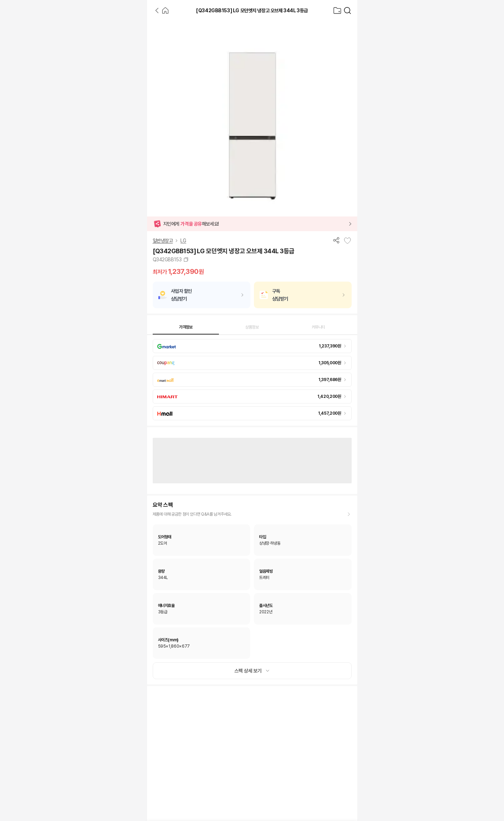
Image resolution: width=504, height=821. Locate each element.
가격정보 (186, 327)
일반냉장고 (163, 241)
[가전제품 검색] (347, 11)
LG (183, 241)
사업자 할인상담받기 (181, 295)
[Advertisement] (74, 126)
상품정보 (252, 327)
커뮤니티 (319, 327)
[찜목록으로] (337, 11)
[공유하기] (336, 240)
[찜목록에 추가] (347, 241)
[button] (252, 224)
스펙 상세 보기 (252, 671)
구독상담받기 (280, 295)
